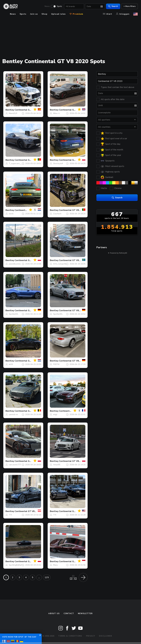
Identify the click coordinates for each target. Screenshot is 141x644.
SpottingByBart (15, 565)
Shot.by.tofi (58, 164)
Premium (76, 14)
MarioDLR (13, 113)
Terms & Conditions (70, 636)
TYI (10, 515)
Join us (34, 14)
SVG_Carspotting (61, 264)
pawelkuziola (15, 264)
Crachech (57, 214)
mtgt (55, 414)
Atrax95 (57, 465)
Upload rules (58, 14)
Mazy (55, 565)
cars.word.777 (15, 465)
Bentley (10, 110)
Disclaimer (106, 636)
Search (113, 6)
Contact (69, 614)
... (39, 577)
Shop (44, 14)
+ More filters (129, 6)
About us (54, 614)
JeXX (11, 364)
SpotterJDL (14, 314)
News (47, 6)
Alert (108, 14)
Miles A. (57, 113)
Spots (59, 6)
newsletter (85, 614)
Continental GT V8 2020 (28, 110)
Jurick (11, 214)
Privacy (91, 636)
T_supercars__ (15, 164)
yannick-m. (13, 414)
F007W (56, 364)
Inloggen (123, 14)
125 (47, 577)
